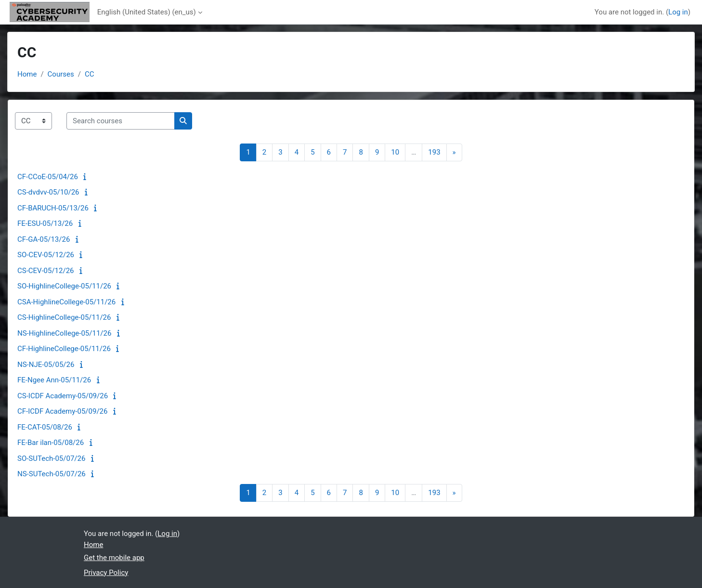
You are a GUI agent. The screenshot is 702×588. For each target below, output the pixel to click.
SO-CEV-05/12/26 (46, 255)
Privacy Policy (106, 573)
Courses (61, 74)
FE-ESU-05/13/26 (45, 223)
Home (27, 74)
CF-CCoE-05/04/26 (48, 177)
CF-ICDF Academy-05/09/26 (62, 411)
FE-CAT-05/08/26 (45, 427)
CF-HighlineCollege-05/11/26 (64, 349)
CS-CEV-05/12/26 (46, 271)
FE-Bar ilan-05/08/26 (51, 443)
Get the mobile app (114, 558)
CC (90, 74)
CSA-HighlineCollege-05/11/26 (66, 302)
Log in (678, 12)
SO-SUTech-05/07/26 (51, 458)
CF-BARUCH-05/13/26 (53, 208)
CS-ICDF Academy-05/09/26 (63, 396)
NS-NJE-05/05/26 (46, 365)
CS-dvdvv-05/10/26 (48, 192)
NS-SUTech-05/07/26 (52, 474)
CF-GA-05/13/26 (44, 239)
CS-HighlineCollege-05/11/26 (64, 317)
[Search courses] (121, 121)
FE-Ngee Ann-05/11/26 (54, 380)
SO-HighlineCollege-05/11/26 (64, 286)
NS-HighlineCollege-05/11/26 (64, 333)
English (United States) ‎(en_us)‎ (147, 12)
